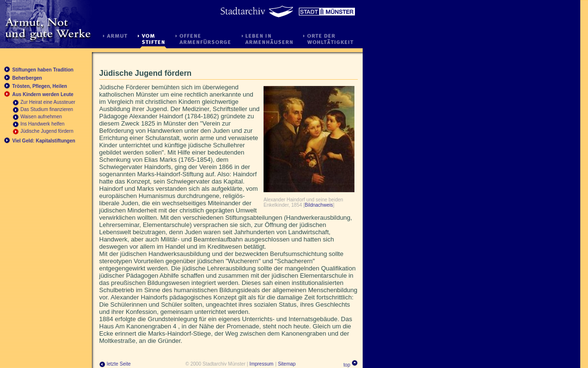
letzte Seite (115, 364)
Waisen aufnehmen (41, 117)
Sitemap (287, 364)
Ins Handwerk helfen (42, 124)
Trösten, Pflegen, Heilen (39, 86)
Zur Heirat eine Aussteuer (48, 102)
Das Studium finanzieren (47, 109)
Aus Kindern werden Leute (43, 94)
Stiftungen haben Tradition (43, 70)
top (347, 365)
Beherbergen (27, 78)
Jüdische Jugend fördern (47, 131)
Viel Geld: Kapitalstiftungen (44, 141)
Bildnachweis (319, 205)
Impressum (261, 364)
